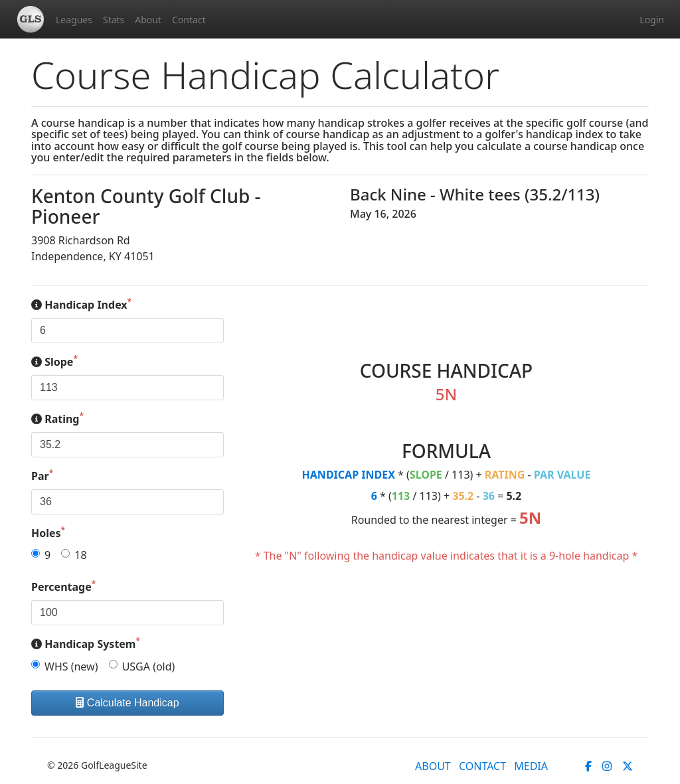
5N (530, 518)
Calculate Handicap (127, 703)
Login (652, 20)
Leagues (74, 20)
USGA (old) (149, 666)
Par (42, 476)
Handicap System (86, 644)
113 (401, 496)
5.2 (514, 496)
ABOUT (433, 766)
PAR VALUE (562, 475)
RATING (505, 475)
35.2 (463, 496)
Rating (57, 419)
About (148, 20)
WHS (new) (71, 666)
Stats (114, 20)
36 (489, 496)
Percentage (63, 587)
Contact (189, 20)
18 (80, 555)
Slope (54, 361)
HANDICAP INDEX (349, 475)
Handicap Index (81, 304)
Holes (48, 533)
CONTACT (482, 766)
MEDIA (531, 766)
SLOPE (426, 475)
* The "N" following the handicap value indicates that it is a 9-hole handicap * (447, 556)
